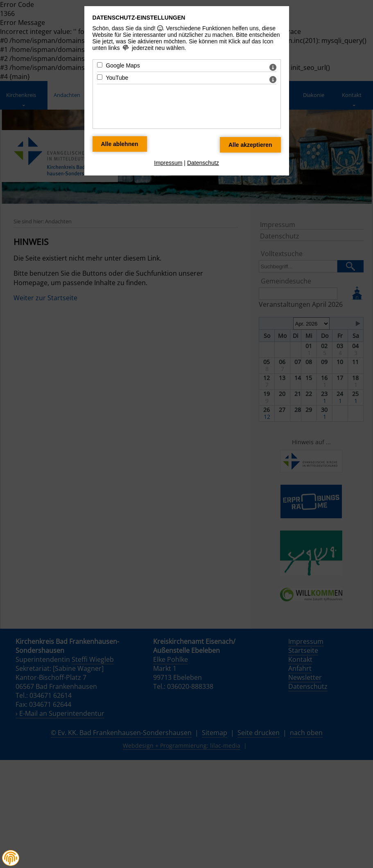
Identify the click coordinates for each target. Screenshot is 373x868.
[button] (11, 858)
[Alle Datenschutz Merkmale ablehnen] (120, 144)
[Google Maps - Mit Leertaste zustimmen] (100, 65)
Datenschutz (203, 163)
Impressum (168, 163)
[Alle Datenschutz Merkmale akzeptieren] (250, 145)
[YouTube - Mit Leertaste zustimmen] (100, 77)
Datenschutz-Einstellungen (139, 18)
